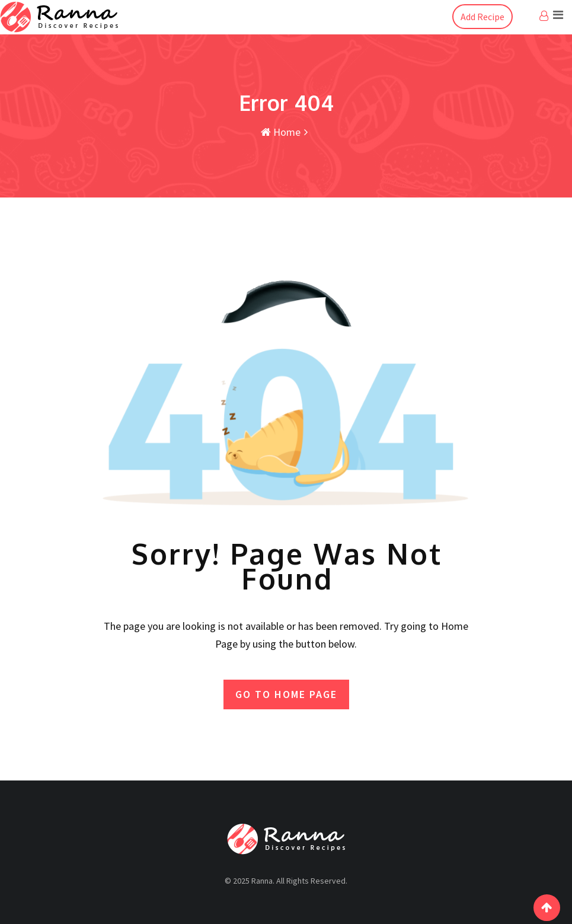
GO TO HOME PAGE (286, 694)
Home (281, 132)
